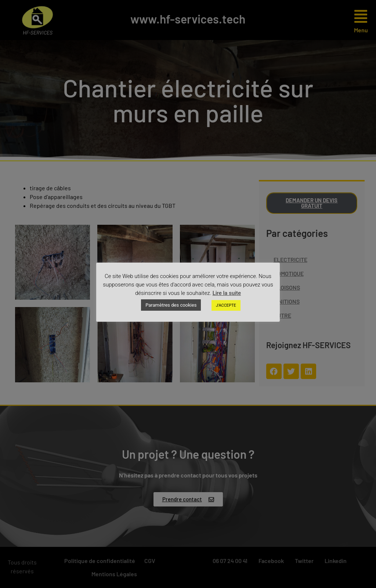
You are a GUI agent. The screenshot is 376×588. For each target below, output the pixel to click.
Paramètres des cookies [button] (171, 305)
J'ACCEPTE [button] (226, 305)
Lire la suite (227, 293)
